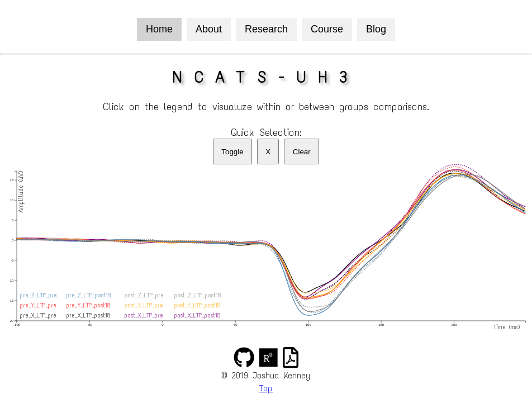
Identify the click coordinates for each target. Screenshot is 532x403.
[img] (244, 357)
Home (159, 29)
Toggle (232, 152)
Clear (302, 152)
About (209, 29)
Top (266, 388)
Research (266, 29)
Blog (376, 29)
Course (327, 29)
